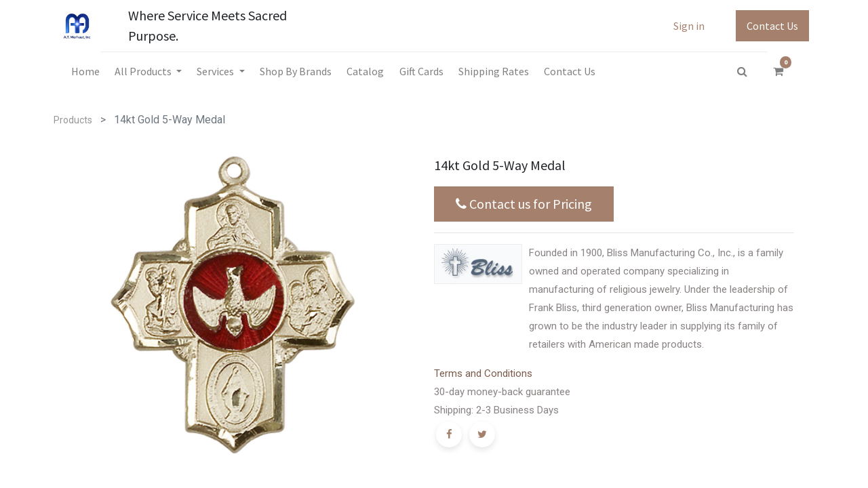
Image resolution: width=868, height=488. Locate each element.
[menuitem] (85, 71)
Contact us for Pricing (524, 204)
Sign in (689, 26)
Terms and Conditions (483, 373)
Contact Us (772, 26)
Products (73, 120)
